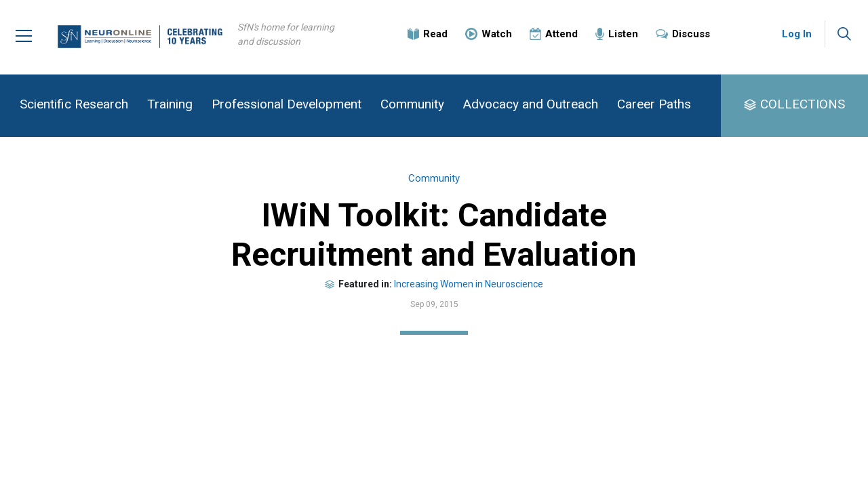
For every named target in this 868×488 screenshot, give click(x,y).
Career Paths (654, 104)
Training (170, 104)
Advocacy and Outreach (531, 104)
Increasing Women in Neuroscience (469, 284)
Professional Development (287, 104)
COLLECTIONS (803, 104)
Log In (797, 34)
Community (412, 104)
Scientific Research (74, 104)
